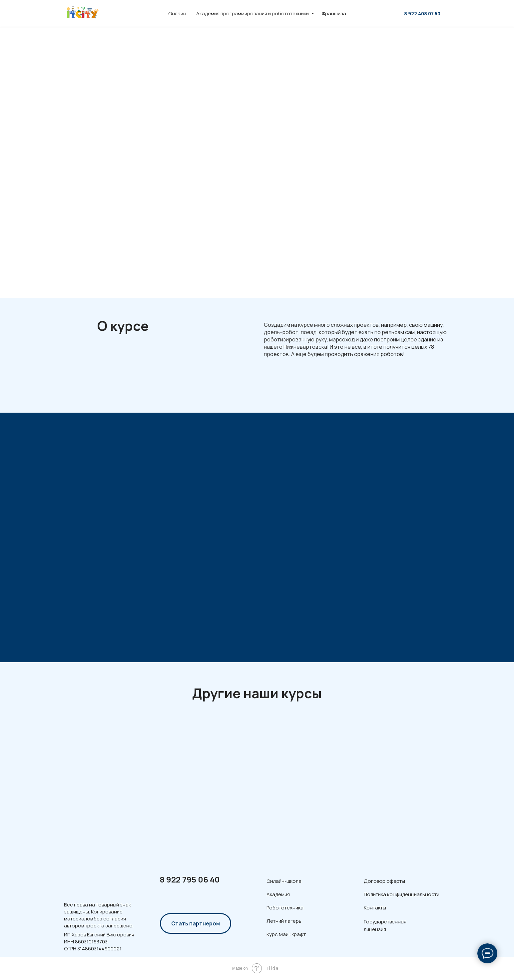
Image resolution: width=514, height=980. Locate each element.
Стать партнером (196, 923)
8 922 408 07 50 (422, 13)
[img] (90, 880)
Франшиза (334, 13)
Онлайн (177, 13)
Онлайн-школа (284, 881)
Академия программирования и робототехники (253, 13)
